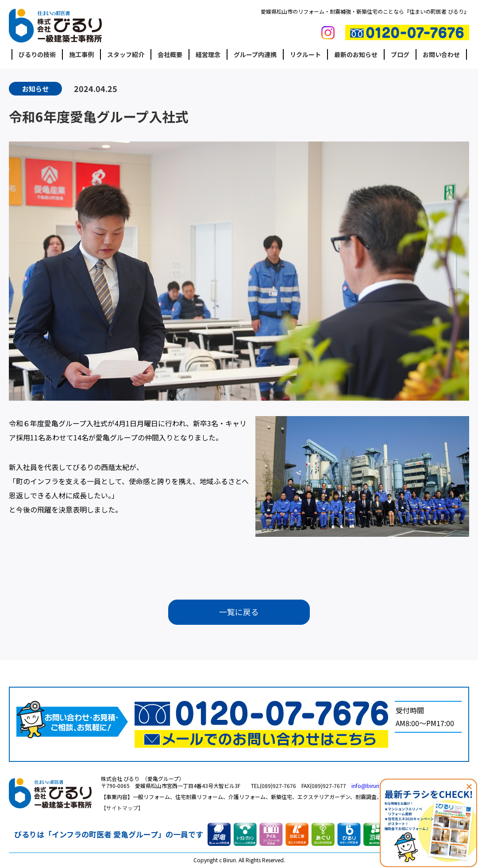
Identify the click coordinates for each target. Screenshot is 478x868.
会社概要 (170, 54)
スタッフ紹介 (126, 54)
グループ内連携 (255, 54)
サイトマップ (122, 808)
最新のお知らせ (356, 54)
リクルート (305, 54)
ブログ (400, 54)
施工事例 (81, 54)
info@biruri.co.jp (372, 786)
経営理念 (208, 54)
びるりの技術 (37, 54)
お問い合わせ (441, 54)
